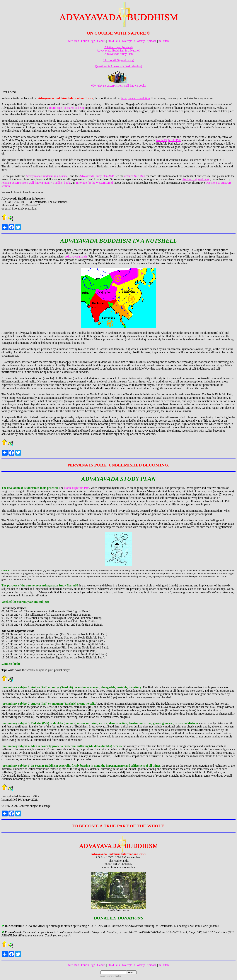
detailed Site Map (135, 176)
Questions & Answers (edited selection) (118, 66)
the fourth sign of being (196, 179)
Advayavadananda (76, 256)
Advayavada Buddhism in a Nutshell (119, 50)
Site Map (74, 41)
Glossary (140, 41)
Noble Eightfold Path (169, 140)
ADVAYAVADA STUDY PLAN (119, 479)
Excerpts (127, 41)
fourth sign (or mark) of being (67, 108)
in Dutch (164, 41)
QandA (101, 41)
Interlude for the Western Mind (94, 183)
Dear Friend (9, 92)
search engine (106, 976)
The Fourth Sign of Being (118, 60)
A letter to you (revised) (118, 47)
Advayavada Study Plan (119, 54)
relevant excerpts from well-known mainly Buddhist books (36, 183)
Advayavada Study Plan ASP (96, 176)
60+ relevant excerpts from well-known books (119, 84)
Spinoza (152, 41)
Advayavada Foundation (135, 98)
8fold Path (114, 41)
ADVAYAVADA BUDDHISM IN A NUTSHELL (118, 241)
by (116, 976)
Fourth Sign (88, 41)
